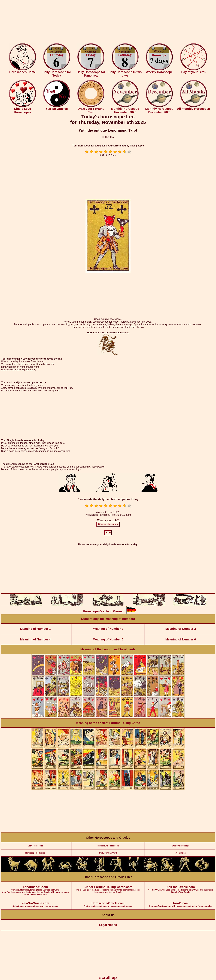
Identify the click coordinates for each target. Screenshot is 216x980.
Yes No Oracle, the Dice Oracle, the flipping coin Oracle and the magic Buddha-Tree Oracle (181, 888)
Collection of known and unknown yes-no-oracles (35, 903)
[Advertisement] (108, 22)
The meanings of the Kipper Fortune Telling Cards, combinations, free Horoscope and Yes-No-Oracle (108, 888)
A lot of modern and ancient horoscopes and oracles (108, 903)
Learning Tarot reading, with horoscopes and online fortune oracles (181, 903)
